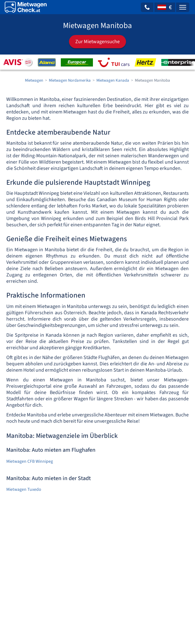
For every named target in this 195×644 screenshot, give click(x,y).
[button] (147, 7)
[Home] (26, 7)
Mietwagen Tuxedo (24, 490)
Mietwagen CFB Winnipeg (30, 461)
